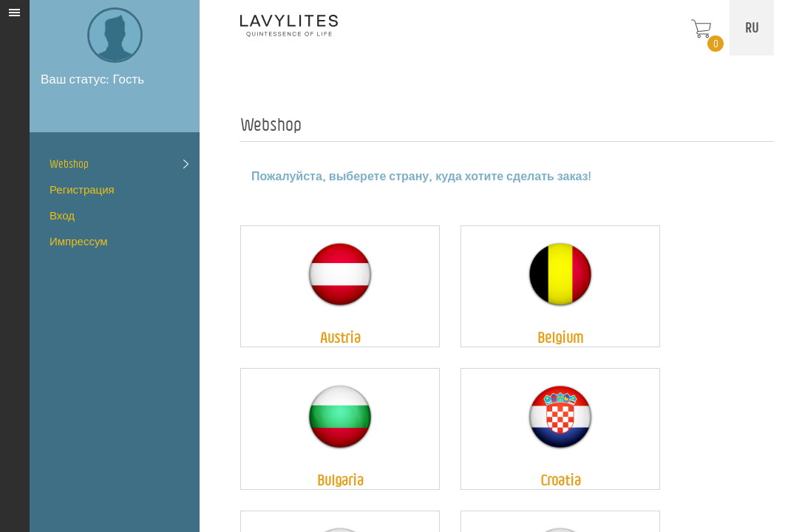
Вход (62, 215)
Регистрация (82, 190)
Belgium (560, 337)
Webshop (69, 164)
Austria (340, 337)
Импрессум (79, 241)
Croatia (561, 480)
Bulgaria (340, 480)
